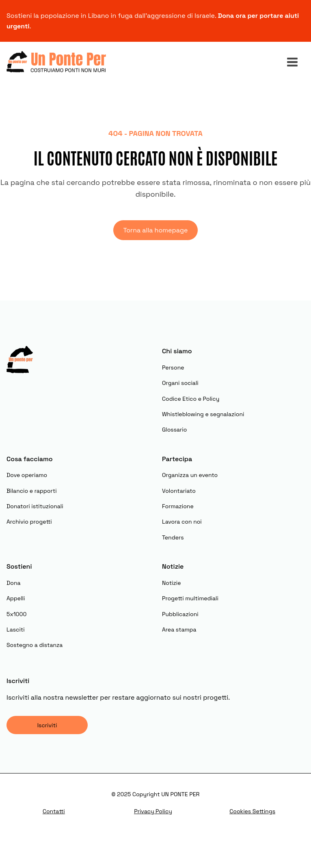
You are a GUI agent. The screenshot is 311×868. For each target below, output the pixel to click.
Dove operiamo (27, 475)
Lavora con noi (182, 522)
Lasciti (16, 630)
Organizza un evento (190, 475)
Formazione (178, 506)
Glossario (174, 430)
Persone (173, 367)
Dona (14, 583)
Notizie (172, 583)
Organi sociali (180, 383)
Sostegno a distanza (35, 645)
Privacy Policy (153, 811)
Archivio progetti (29, 522)
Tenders (173, 537)
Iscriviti (47, 725)
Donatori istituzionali (35, 506)
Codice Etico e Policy (191, 399)
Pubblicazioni (180, 614)
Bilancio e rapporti (32, 491)
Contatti (54, 811)
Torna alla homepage (155, 230)
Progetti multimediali (190, 598)
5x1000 (16, 614)
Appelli (16, 598)
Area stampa (179, 630)
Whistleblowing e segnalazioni (203, 414)
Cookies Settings (252, 811)
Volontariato (179, 491)
